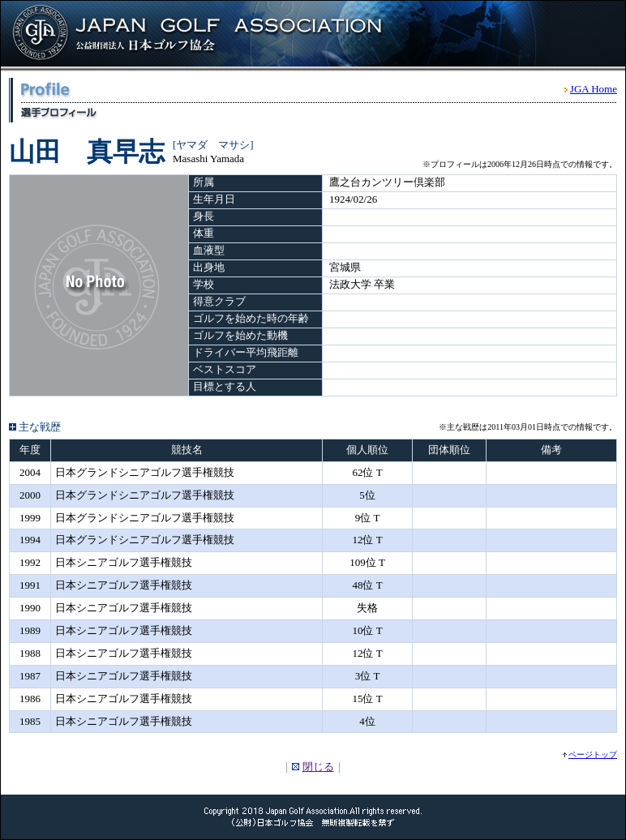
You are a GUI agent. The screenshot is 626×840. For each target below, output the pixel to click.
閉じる (318, 767)
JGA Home (594, 89)
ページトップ (593, 754)
